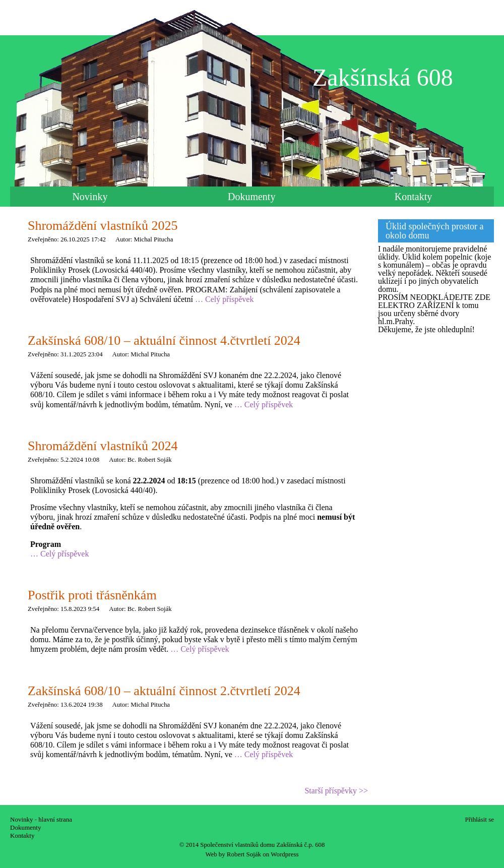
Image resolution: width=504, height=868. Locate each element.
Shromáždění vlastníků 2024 (103, 446)
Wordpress (285, 854)
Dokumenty (251, 197)
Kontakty (413, 197)
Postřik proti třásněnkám (92, 595)
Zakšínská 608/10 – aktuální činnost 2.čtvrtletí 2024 (164, 691)
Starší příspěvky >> (336, 791)
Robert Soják (244, 854)
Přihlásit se (480, 819)
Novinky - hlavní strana (41, 819)
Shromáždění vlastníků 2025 (103, 226)
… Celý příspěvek (224, 299)
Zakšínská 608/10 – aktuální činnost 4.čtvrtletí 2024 (164, 340)
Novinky (90, 197)
